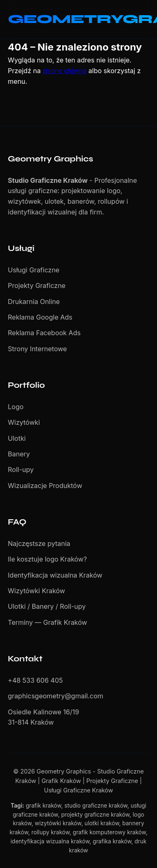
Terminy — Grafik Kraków (47, 622)
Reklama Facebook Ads (44, 333)
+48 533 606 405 (35, 680)
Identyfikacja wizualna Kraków (55, 575)
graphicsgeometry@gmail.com (56, 696)
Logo (16, 407)
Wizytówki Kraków (36, 591)
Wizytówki (24, 422)
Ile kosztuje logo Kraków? (47, 559)
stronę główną (64, 71)
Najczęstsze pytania (39, 543)
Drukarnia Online (34, 302)
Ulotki (17, 438)
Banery (19, 454)
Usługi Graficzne (34, 270)
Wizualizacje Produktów (45, 486)
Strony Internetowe (37, 349)
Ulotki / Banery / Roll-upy (47, 606)
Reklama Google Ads (40, 317)
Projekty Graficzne (37, 285)
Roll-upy (21, 470)
